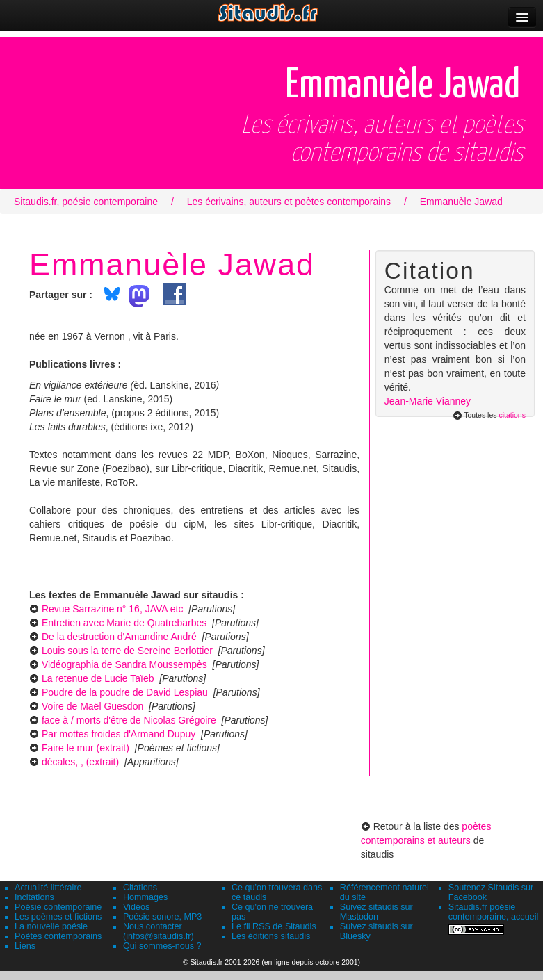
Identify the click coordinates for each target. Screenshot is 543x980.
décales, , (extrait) (80, 762)
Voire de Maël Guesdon (92, 706)
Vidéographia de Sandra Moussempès (124, 664)
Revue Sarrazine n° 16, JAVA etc (113, 609)
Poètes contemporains (58, 936)
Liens (25, 946)
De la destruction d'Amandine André (119, 637)
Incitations (34, 897)
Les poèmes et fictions (58, 917)
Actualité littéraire (48, 888)
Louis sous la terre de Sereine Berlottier (127, 651)
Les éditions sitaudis (271, 936)
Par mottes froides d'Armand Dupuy (119, 734)
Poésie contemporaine (58, 907)
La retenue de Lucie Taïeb (98, 678)
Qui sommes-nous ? (162, 946)
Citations (140, 888)
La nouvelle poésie (51, 926)
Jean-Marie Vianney (428, 401)
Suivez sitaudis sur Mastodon (376, 912)
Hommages (145, 897)
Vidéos (136, 907)
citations (512, 415)
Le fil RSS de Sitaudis (274, 926)
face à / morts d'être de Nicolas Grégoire (129, 720)
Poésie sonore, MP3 (162, 917)
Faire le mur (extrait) (86, 748)
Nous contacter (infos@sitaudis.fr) (159, 931)
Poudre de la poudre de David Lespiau (125, 692)
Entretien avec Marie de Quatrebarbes (124, 623)
